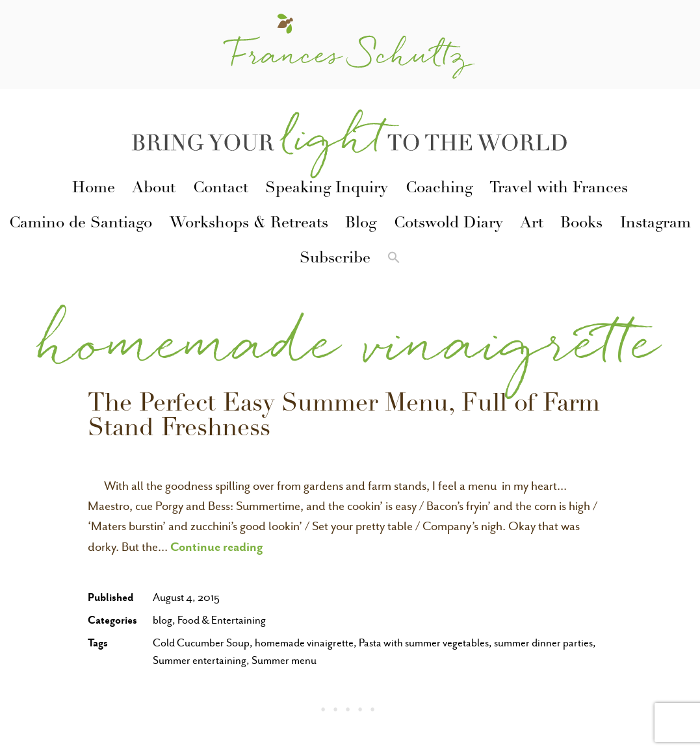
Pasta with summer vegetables (424, 643)
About (154, 189)
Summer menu (284, 660)
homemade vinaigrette (304, 643)
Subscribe (335, 259)
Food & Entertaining (222, 620)
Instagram (655, 224)
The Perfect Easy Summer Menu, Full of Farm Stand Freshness (344, 418)
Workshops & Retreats (249, 224)
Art (532, 224)
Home (94, 189)
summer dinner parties (543, 643)
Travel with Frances (559, 189)
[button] (394, 260)
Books (581, 224)
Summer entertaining (200, 660)
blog (162, 620)
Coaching (439, 189)
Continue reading (217, 546)
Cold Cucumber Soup (201, 643)
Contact (221, 189)
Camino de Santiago (81, 224)
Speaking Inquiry (327, 189)
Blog (361, 224)
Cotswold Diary (448, 224)
